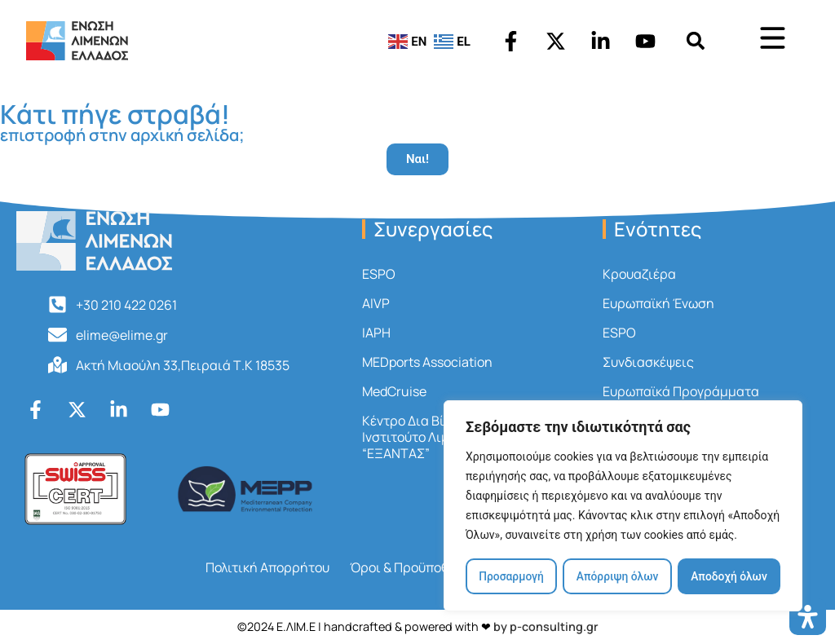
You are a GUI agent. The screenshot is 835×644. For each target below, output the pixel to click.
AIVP (376, 303)
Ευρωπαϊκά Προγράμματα (681, 391)
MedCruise (394, 391)
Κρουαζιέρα (639, 274)
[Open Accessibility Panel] (808, 617)
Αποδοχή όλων (729, 576)
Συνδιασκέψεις (648, 362)
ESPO (379, 274)
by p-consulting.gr (546, 626)
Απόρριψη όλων (617, 576)
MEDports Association (427, 362)
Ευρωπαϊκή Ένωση (658, 303)
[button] (696, 41)
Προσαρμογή (511, 576)
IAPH (376, 333)
